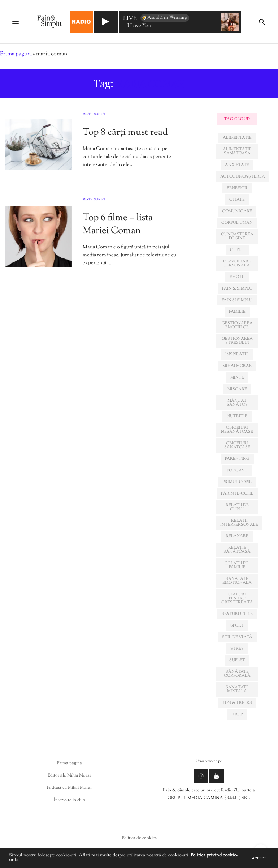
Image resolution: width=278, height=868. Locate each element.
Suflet (100, 115)
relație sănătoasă (237, 550)
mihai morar (237, 366)
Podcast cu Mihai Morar (69, 788)
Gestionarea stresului (237, 341)
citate (237, 200)
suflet (237, 660)
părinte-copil (237, 493)
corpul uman (237, 223)
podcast (237, 470)
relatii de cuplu (237, 507)
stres (237, 649)
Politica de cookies (139, 838)
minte (237, 377)
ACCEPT (259, 858)
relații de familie (237, 565)
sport (237, 625)
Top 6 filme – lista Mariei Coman (118, 224)
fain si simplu (237, 300)
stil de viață (237, 637)
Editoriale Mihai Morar (69, 775)
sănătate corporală (237, 674)
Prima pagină (16, 54)
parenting (237, 459)
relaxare (237, 536)
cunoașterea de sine (237, 236)
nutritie (237, 416)
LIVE (130, 19)
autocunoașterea (243, 176)
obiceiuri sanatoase (237, 445)
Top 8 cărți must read (125, 132)
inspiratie (237, 354)
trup (237, 714)
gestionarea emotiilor (237, 325)
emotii (237, 277)
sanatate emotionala (237, 581)
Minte (88, 115)
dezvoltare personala (237, 263)
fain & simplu (237, 288)
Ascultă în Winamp (164, 18)
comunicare (237, 211)
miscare (237, 389)
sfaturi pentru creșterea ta (237, 598)
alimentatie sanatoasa (237, 151)
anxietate (237, 165)
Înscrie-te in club (69, 800)
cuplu (237, 250)
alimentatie (237, 138)
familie (237, 312)
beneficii (237, 188)
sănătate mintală (237, 689)
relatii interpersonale (239, 523)
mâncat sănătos (237, 403)
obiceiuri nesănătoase (237, 430)
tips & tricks (237, 703)
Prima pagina (69, 763)
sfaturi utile (237, 614)
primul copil (237, 482)
